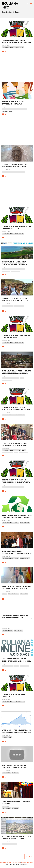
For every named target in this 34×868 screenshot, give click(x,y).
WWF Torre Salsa (18, 631)
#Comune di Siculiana (8, 47)
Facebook (30, 863)
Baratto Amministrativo (21, 109)
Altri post (29, 857)
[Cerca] (27, 4)
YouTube (24, 863)
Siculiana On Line (25, 666)
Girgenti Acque (24, 594)
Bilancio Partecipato (20, 415)
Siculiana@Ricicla (25, 523)
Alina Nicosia (15, 773)
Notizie (4, 844)
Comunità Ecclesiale (20, 172)
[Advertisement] (17, 69)
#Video (22, 306)
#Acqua (5, 594)
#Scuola (16, 306)
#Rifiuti (17, 378)
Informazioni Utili (19, 47)
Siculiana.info (16, 863)
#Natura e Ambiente (20, 269)
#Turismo (16, 666)
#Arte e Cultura (7, 773)
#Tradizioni (18, 450)
